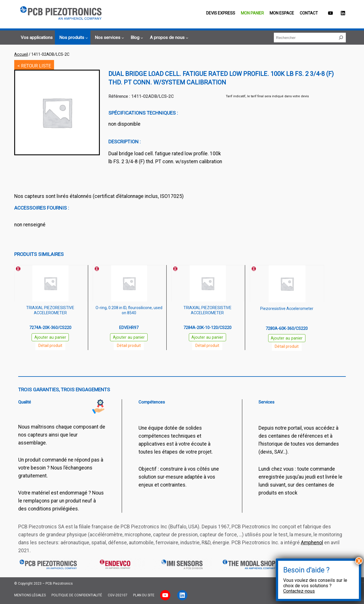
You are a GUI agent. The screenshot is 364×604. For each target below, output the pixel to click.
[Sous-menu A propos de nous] (168, 38)
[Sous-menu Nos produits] (73, 38)
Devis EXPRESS (221, 13)
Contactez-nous (299, 591)
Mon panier (252, 13)
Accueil (21, 54)
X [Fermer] (359, 561)
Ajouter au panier (50, 337)
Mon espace (282, 13)
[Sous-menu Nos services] (108, 38)
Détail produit (50, 346)
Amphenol (312, 543)
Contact (309, 13)
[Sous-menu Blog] (136, 38)
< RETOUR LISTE (34, 66)
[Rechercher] (341, 38)
